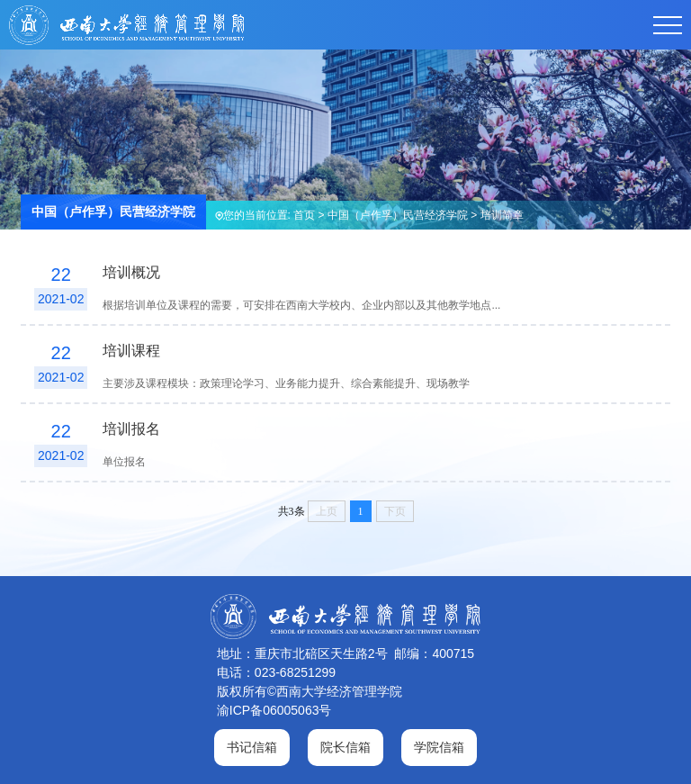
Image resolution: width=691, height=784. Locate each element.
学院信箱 (439, 747)
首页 (304, 215)
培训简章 (502, 215)
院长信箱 (345, 747)
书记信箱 (252, 747)
